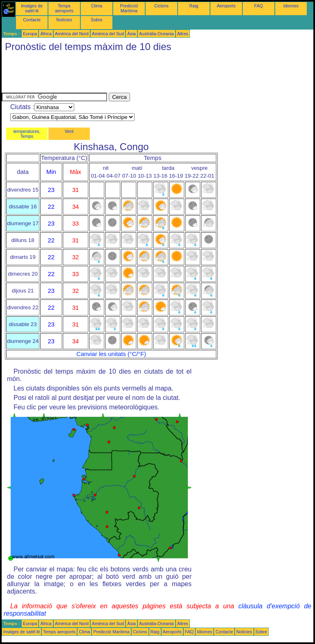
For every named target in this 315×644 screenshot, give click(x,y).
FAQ (259, 6)
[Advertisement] (151, 74)
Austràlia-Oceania (156, 34)
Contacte (32, 20)
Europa (30, 34)
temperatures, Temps (27, 134)
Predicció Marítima (129, 8)
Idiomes (291, 6)
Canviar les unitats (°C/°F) (111, 354)
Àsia (131, 34)
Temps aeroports (64, 8)
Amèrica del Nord (72, 34)
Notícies (64, 20)
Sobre (96, 20)
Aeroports (226, 6)
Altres (183, 34)
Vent (69, 131)
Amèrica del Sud (108, 34)
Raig (194, 6)
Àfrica (46, 34)
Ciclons (161, 6)
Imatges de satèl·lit (32, 8)
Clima (97, 6)
